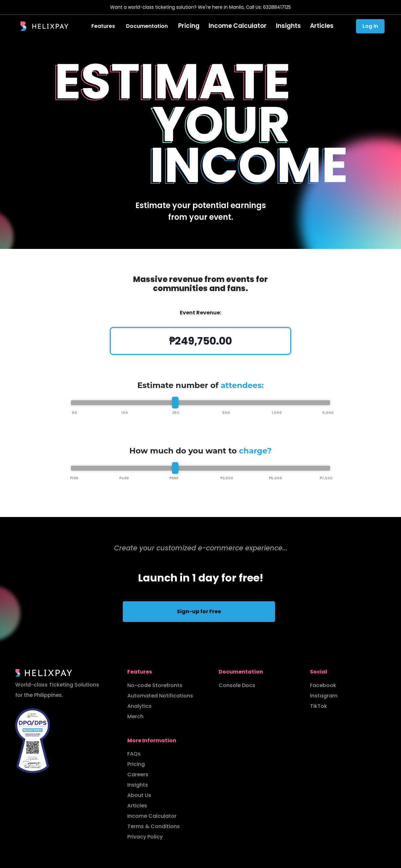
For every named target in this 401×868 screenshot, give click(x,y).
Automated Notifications (160, 696)
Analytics (139, 706)
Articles (317, 26)
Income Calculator (239, 26)
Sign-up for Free (199, 611)
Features (110, 26)
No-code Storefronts (155, 685)
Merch (135, 716)
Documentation (153, 26)
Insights (285, 26)
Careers (138, 774)
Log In (370, 26)
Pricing (194, 26)
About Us (139, 795)
